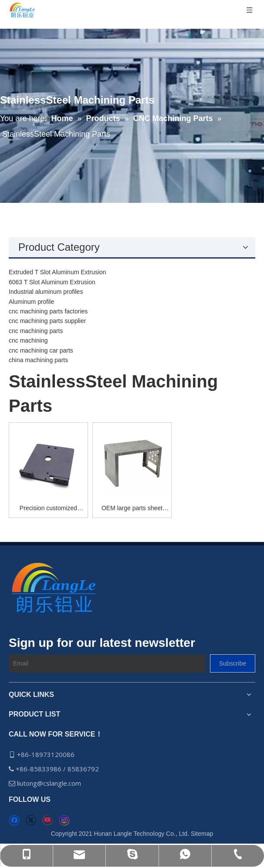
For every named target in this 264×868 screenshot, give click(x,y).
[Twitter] (31, 820)
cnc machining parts (36, 331)
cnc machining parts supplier (47, 321)
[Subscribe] (233, 663)
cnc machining (28, 340)
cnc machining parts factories (48, 311)
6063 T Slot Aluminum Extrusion (52, 282)
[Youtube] (47, 820)
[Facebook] (14, 820)
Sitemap (202, 834)
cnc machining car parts (41, 350)
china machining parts (38, 360)
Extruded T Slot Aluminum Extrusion (58, 272)
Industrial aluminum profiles (46, 292)
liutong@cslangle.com (50, 783)
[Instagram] (64, 820)
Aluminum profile (31, 302)
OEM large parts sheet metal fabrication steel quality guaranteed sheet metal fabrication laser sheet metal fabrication (132, 509)
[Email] (107, 663)
